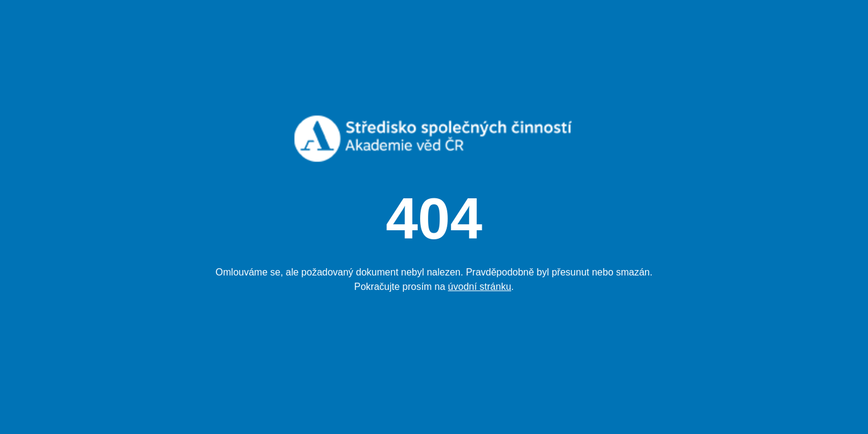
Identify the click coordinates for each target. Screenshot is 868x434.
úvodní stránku (480, 287)
